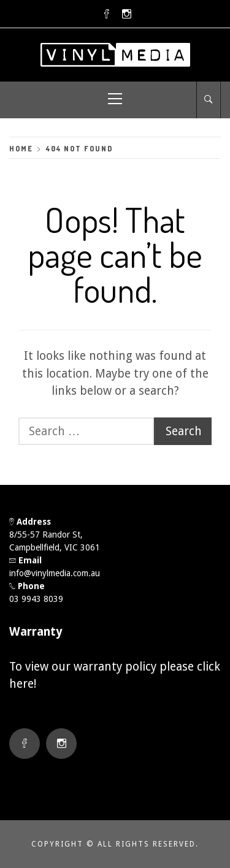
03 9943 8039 (36, 599)
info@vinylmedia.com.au (55, 573)
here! (23, 684)
